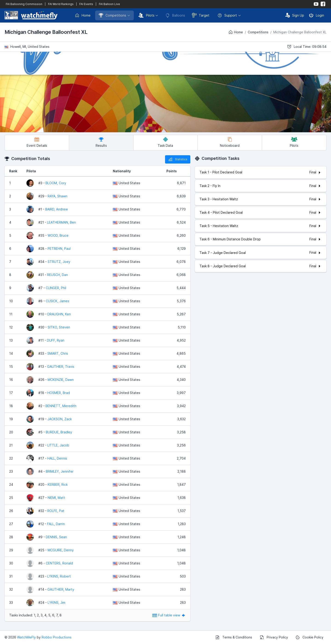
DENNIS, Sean (56, 537)
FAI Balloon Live (109, 4)
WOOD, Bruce (58, 235)
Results (101, 142)
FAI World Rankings (61, 4)
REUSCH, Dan (57, 275)
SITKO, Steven (59, 327)
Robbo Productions (57, 637)
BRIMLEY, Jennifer (60, 471)
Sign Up (295, 15)
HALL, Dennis (57, 458)
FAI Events (86, 4)
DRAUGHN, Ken (59, 314)
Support (227, 15)
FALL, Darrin (56, 524)
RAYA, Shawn (57, 196)
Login (317, 15)
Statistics (178, 159)
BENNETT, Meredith (61, 406)
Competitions (112, 15)
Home (83, 15)
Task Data (165, 142)
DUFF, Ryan (56, 340)
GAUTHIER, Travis (61, 367)
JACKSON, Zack (60, 419)
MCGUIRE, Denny (61, 550)
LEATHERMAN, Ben (61, 222)
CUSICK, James (57, 301)
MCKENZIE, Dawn (61, 380)
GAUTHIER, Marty (61, 589)
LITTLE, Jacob (58, 445)
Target (201, 15)
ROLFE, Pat (56, 511)
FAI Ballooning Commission (24, 4)
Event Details (37, 142)
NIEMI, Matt (56, 498)
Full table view (169, 615)
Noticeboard (230, 142)
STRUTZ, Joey (59, 262)
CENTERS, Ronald (59, 563)
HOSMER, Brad (59, 393)
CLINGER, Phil (56, 288)
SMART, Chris (58, 353)
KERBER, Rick (58, 484)
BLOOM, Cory (56, 183)
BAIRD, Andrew (57, 209)
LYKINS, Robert (59, 576)
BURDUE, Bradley (59, 432)
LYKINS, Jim (56, 602)
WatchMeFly (26, 637)
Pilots (146, 15)
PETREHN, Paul (59, 249)
